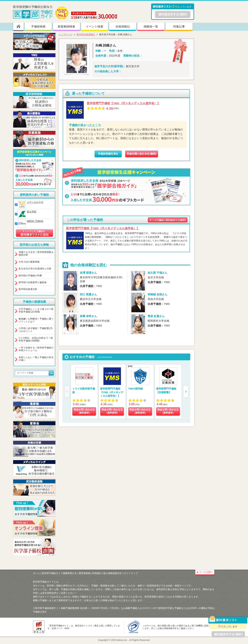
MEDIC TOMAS (35, 221)
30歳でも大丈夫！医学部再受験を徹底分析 (36, 253)
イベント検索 (95, 26)
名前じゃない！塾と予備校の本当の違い (36, 359)
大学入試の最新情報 (29, 262)
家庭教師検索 (66, 26)
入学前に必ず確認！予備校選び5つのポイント (36, 330)
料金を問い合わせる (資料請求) (84, 411)
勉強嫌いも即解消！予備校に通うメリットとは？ (36, 320)
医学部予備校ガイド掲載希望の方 (59, 573)
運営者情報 (84, 573)
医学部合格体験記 (86, 34)
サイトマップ (131, 573)
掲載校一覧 (151, 26)
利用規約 (97, 573)
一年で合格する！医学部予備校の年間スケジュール (36, 349)
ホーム (36, 573)
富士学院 (32, 212)
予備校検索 (38, 26)
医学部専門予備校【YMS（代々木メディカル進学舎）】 (123, 103)
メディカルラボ (35, 202)
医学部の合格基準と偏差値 (33, 282)
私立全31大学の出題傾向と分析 (35, 269)
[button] (186, 391)
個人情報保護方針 (113, 573)
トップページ (65, 34)
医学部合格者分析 (28, 289)
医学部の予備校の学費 (30, 276)
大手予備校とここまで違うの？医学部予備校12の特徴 (36, 310)
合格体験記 (123, 26)
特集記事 (179, 26)
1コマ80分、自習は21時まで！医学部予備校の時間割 (36, 339)
